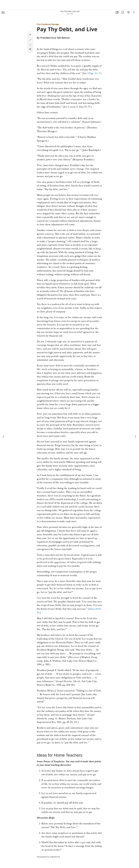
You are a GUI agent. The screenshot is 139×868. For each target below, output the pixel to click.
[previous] (4, 437)
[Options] (134, 12)
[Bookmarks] (123, 12)
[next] (135, 437)
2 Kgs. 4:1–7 (94, 73)
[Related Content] (128, 12)
